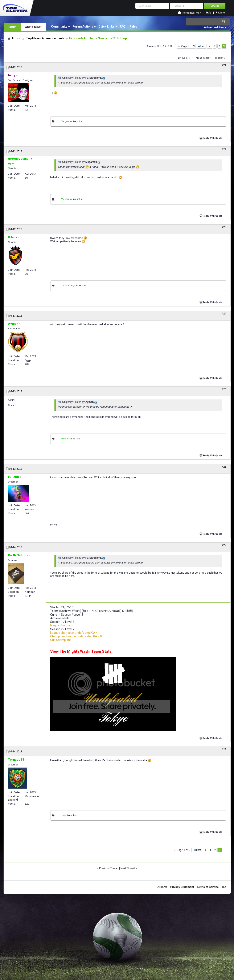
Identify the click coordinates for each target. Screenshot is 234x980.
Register (221, 13)
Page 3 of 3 (188, 46)
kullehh (65, 439)
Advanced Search (216, 27)
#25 (224, 389)
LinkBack (183, 58)
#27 (224, 545)
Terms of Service (208, 887)
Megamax (66, 121)
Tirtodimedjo (68, 286)
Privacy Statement (182, 887)
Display (219, 58)
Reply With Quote (211, 138)
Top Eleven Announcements (45, 38)
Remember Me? (192, 13)
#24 (224, 314)
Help (209, 13)
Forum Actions (83, 27)
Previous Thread (109, 868)
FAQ (123, 27)
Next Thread (128, 868)
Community (59, 27)
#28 (224, 749)
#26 (224, 467)
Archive (163, 887)
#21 (224, 65)
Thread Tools (202, 58)
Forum (12, 27)
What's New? (33, 27)
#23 (224, 227)
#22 (224, 149)
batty (63, 815)
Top (224, 887)
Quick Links (106, 27)
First (201, 46)
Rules (133, 27)
